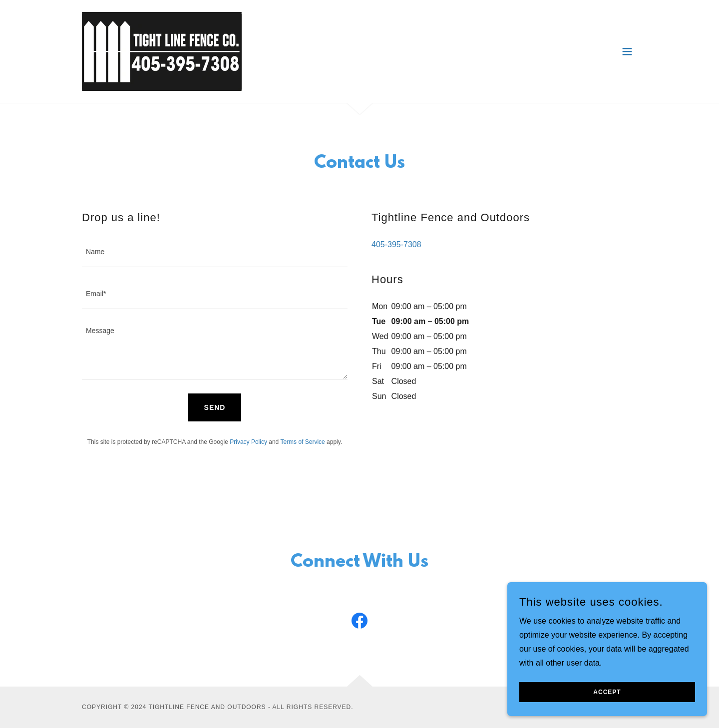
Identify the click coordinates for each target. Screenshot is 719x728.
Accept (607, 699)
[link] (162, 51)
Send (215, 407)
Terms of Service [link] (302, 442)
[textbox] (215, 253)
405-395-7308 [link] (396, 244)
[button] (627, 51)
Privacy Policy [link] (248, 442)
